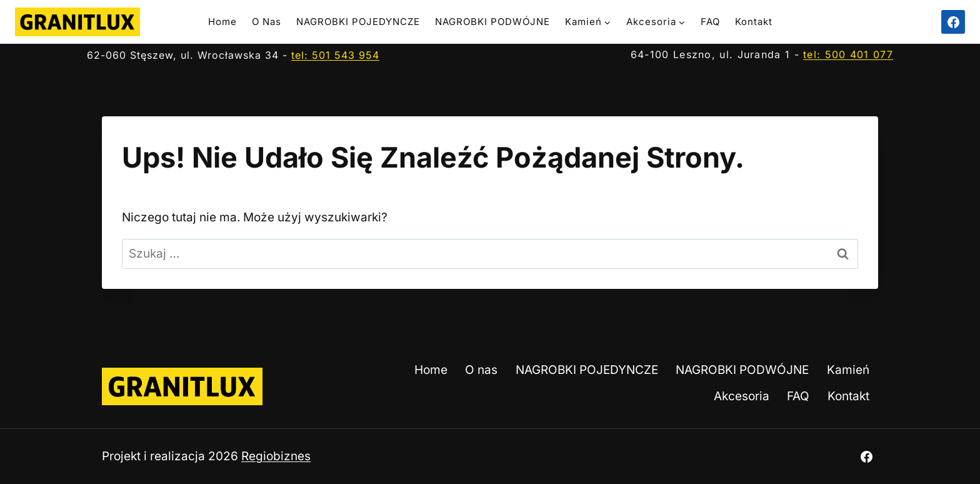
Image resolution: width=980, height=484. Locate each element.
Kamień (848, 370)
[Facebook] (953, 22)
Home (222, 22)
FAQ (710, 22)
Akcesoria (742, 396)
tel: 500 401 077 (848, 54)
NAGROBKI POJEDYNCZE (358, 22)
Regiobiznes (276, 456)
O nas (267, 22)
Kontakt (754, 22)
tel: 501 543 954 (335, 55)
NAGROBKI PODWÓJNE (492, 22)
